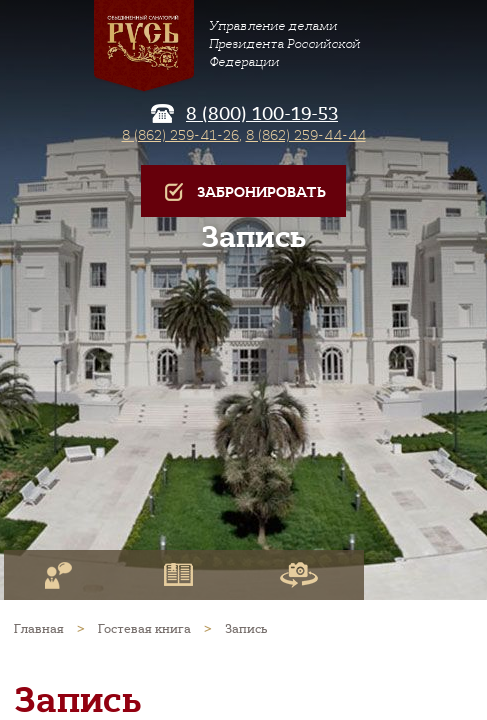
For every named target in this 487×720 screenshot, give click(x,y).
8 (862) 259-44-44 (306, 135)
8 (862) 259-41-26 (180, 135)
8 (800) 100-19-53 (262, 114)
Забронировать (243, 192)
